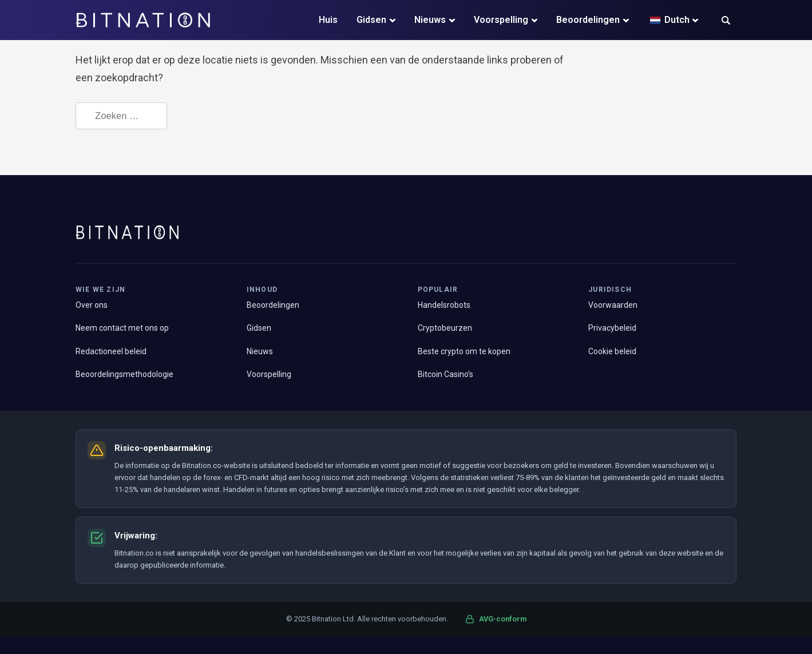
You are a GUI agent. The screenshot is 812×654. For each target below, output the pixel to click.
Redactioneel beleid (111, 351)
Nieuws (430, 20)
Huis (328, 20)
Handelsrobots (444, 305)
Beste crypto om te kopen (464, 351)
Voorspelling (501, 20)
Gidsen (371, 20)
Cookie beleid (612, 351)
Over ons (92, 305)
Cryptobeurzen (445, 328)
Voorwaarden (613, 305)
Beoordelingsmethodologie (124, 374)
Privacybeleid (612, 328)
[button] (726, 21)
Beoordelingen (588, 20)
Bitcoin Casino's (445, 374)
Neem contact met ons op (122, 328)
